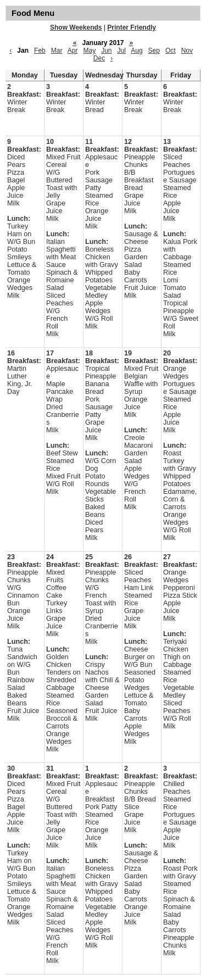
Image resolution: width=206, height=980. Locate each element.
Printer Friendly (132, 27)
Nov (187, 51)
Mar (57, 51)
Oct (171, 51)
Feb (40, 51)
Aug (137, 51)
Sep (154, 51)
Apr (73, 51)
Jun (106, 51)
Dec (99, 58)
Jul (122, 51)
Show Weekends (76, 27)
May (89, 51)
